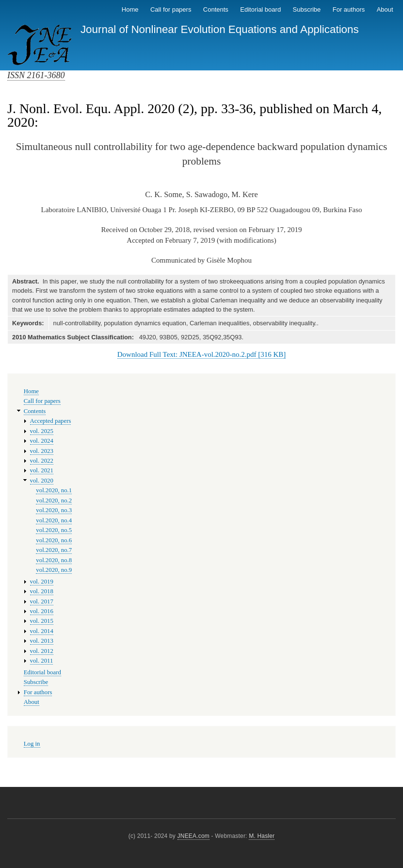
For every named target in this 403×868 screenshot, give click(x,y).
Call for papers (171, 9)
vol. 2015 (42, 621)
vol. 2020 (42, 481)
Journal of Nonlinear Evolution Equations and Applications (220, 29)
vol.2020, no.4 (54, 520)
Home (130, 9)
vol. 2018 (42, 591)
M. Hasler (262, 836)
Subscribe (307, 9)
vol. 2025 (42, 431)
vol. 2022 (42, 461)
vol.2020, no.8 (54, 560)
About (385, 9)
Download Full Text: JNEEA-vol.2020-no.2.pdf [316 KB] (201, 354)
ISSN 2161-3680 (36, 75)
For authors (349, 9)
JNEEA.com (193, 836)
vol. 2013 (42, 641)
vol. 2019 (42, 582)
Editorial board (260, 9)
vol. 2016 (42, 611)
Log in (32, 744)
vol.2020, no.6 (54, 540)
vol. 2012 (42, 651)
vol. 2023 (42, 451)
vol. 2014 (42, 631)
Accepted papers (51, 421)
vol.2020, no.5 (54, 530)
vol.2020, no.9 (54, 570)
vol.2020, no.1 (54, 490)
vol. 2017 (42, 601)
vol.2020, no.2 (54, 501)
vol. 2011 (42, 661)
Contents (216, 9)
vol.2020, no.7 (54, 550)
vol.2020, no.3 (54, 510)
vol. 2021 (42, 470)
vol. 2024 (42, 441)
